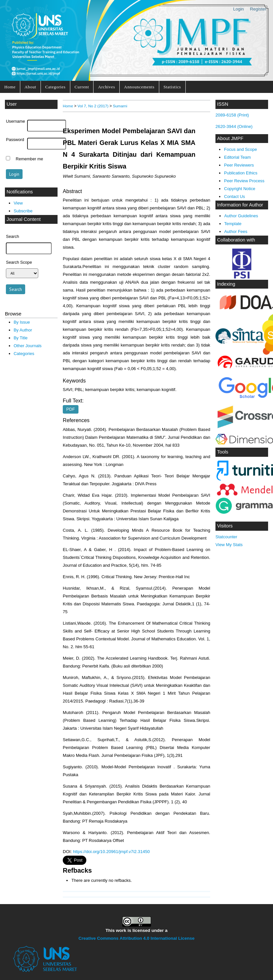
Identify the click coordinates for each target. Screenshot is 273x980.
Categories (55, 87)
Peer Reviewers (239, 165)
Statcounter (226, 537)
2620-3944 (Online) (234, 126)
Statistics (172, 87)
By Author (23, 330)
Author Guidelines (241, 216)
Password (15, 140)
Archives (107, 87)
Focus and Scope (240, 149)
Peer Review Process (244, 181)
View (18, 203)
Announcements (139, 87)
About (30, 87)
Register (258, 9)
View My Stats (229, 545)
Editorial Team (237, 157)
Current (82, 87)
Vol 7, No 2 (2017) (93, 106)
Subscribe (23, 211)
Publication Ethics (241, 173)
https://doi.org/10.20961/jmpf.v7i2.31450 (111, 852)
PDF (71, 409)
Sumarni (120, 106)
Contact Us (234, 196)
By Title (21, 338)
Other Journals (28, 346)
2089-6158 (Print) (232, 115)
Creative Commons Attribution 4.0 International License (136, 938)
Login (239, 9)
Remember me (29, 159)
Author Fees (236, 232)
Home (10, 87)
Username (15, 121)
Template (233, 224)
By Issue (22, 322)
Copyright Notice (239, 189)
